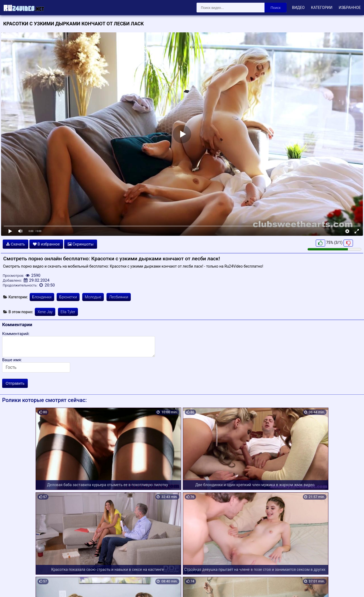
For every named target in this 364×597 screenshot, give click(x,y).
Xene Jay (45, 312)
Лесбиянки (119, 297)
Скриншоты (81, 244)
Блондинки (42, 297)
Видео (298, 8)
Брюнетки (68, 297)
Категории (322, 8)
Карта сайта (12, 586)
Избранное (350, 8)
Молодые (93, 297)
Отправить (15, 383)
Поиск (276, 8)
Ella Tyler (68, 312)
